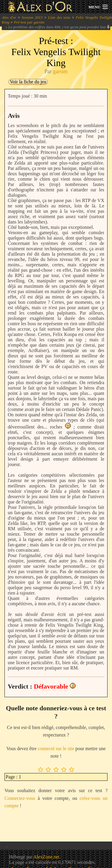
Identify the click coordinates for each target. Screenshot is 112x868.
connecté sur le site (56, 749)
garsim (60, 71)
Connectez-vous (20, 798)
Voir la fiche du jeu (28, 82)
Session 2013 (32, 17)
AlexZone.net (46, 857)
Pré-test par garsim (29, 22)
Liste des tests (59, 17)
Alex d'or (9, 17)
